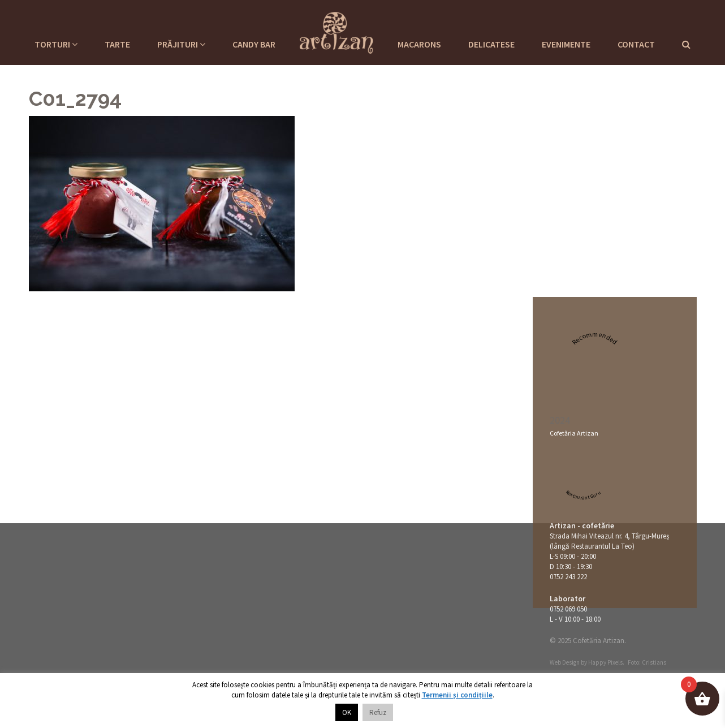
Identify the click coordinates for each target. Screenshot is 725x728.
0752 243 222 (568, 577)
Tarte (117, 44)
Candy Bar (254, 44)
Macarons (419, 44)
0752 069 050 (568, 609)
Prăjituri (181, 44)
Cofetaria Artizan (336, 31)
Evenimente (566, 44)
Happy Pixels (605, 662)
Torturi (56, 44)
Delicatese (491, 44)
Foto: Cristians (647, 662)
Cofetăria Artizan (574, 433)
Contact (636, 44)
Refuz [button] (378, 712)
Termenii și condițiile (457, 695)
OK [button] (347, 712)
